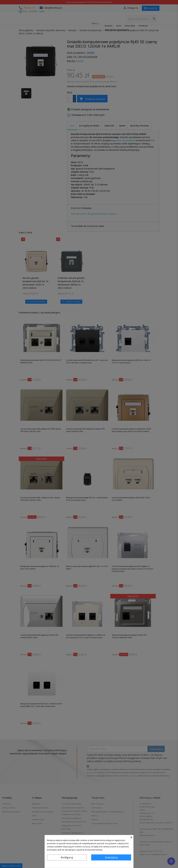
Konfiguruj (67, 857)
